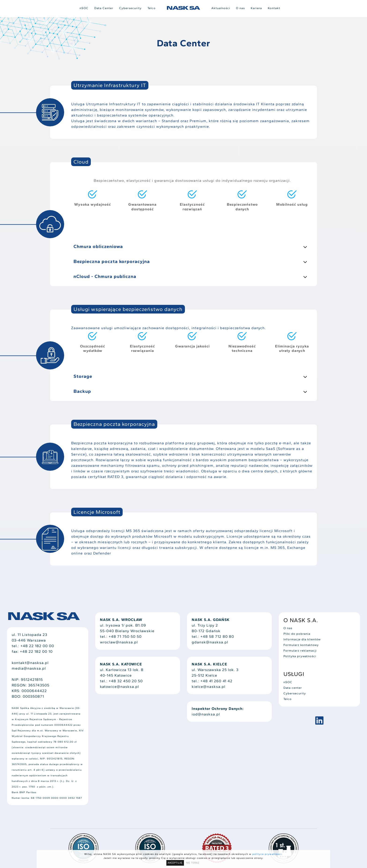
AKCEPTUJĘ (175, 863)
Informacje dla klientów (302, 639)
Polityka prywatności (300, 656)
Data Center (104, 8)
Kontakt (274, 8)
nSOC (84, 8)
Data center (293, 688)
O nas (240, 8)
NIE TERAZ (193, 863)
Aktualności (221, 8)
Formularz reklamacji (300, 651)
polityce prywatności (267, 854)
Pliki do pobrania (297, 634)
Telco (152, 8)
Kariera (256, 8)
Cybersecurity (130, 8)
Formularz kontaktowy (301, 645)
